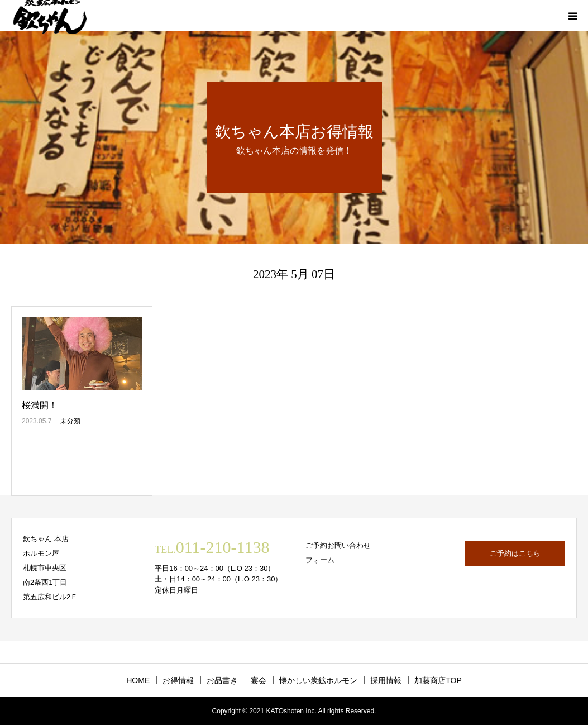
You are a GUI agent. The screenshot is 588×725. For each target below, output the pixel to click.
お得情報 (178, 680)
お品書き (222, 680)
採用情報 (386, 680)
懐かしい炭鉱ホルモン (318, 680)
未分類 (70, 421)
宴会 (259, 680)
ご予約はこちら (515, 553)
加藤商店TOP (438, 680)
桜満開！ (40, 405)
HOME (138, 680)
